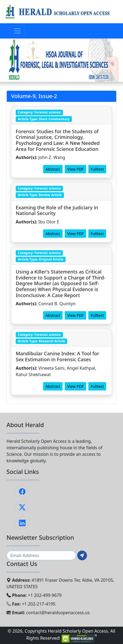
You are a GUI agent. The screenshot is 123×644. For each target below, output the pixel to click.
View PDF (75, 169)
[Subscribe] (82, 555)
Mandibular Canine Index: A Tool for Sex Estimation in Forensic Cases (57, 356)
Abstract (53, 169)
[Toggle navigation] (17, 31)
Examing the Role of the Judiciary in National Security (57, 210)
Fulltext (97, 169)
